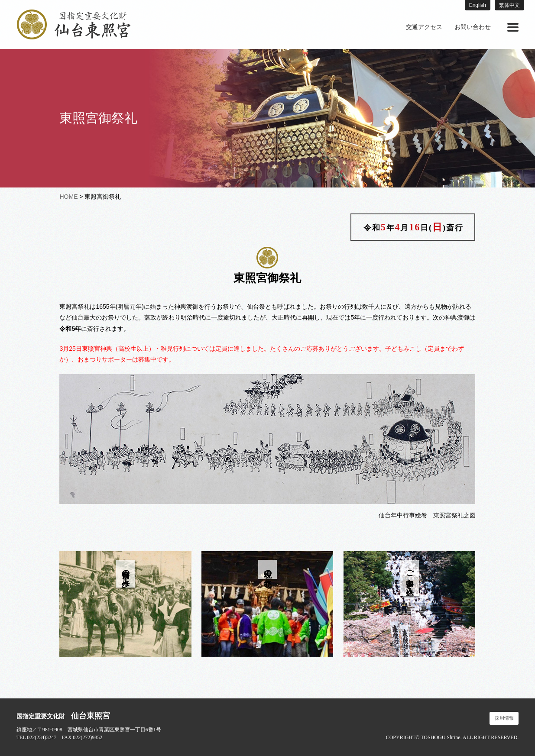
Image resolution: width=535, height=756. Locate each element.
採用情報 (504, 718)
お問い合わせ (473, 27)
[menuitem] (424, 27)
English (478, 5)
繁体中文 (509, 5)
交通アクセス (424, 27)
